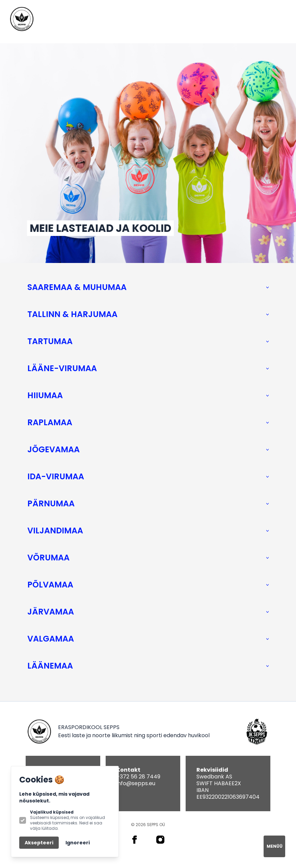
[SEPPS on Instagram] (160, 840)
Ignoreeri (78, 843)
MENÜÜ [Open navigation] (275, 846)
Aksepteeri (39, 843)
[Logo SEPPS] (22, 19)
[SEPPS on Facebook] (135, 840)
